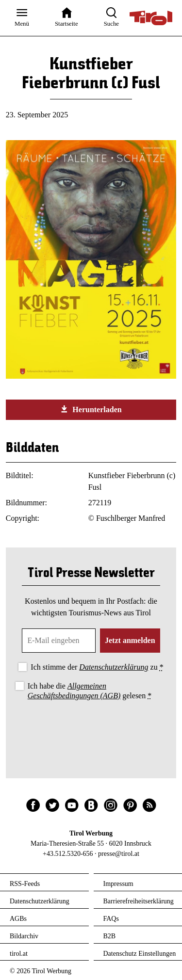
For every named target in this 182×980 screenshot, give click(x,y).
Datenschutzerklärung (114, 667)
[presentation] (91, 729)
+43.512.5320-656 (68, 854)
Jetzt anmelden (130, 640)
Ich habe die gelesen (90, 691)
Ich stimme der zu (97, 667)
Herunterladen (91, 409)
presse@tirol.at (119, 854)
